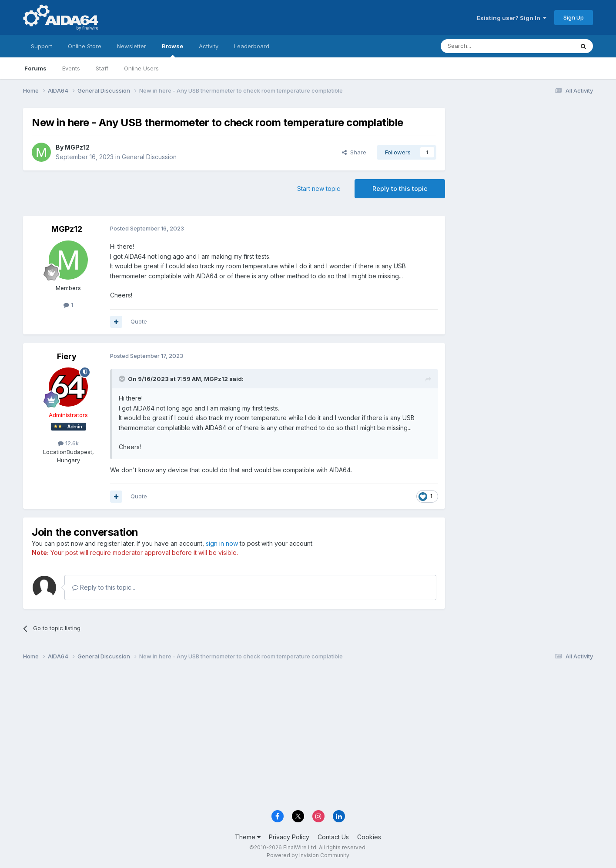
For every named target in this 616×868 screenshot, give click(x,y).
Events (71, 68)
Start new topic (319, 189)
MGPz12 (77, 147)
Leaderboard (252, 46)
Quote (139, 321)
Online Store (85, 46)
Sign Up (574, 17)
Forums (35, 68)
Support (42, 46)
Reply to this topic (400, 189)
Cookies (369, 837)
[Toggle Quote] (123, 379)
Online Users (141, 68)
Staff (102, 68)
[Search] (485, 46)
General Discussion (149, 157)
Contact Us (333, 837)
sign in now (222, 543)
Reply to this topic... (104, 587)
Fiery (67, 356)
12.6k (68, 443)
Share (354, 152)
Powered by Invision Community (308, 855)
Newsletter (132, 46)
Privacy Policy (289, 837)
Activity (209, 46)
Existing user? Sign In (512, 18)
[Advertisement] (523, 166)
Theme (248, 837)
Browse (172, 50)
